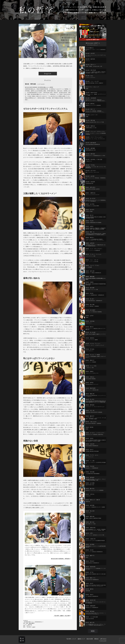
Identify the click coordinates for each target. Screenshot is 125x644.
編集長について (81, 639)
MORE (93, 631)
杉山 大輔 (32, 623)
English (48, 74)
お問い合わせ (103, 639)
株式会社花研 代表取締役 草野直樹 (61, 559)
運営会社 (96, 639)
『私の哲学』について (71, 639)
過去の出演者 (90, 639)
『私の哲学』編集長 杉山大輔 (62, 616)
